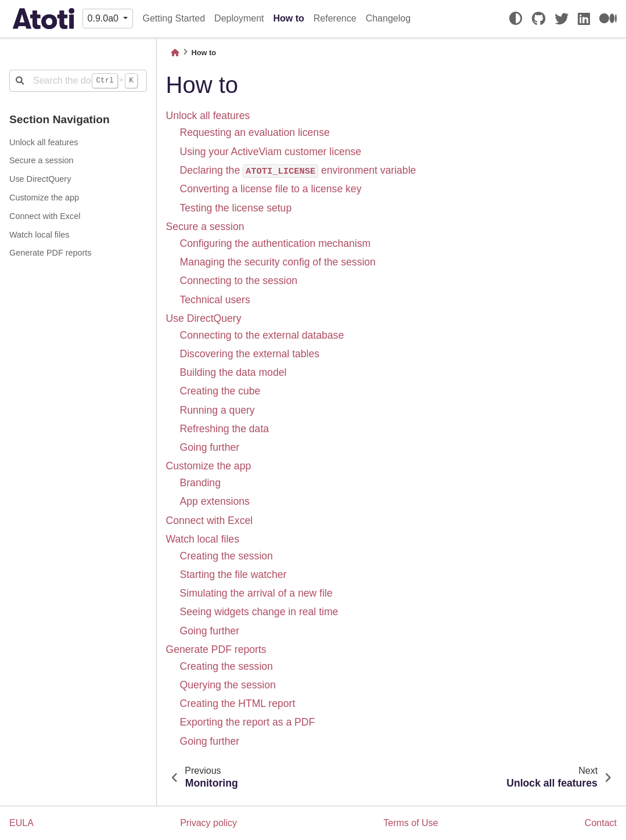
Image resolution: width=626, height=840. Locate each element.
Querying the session (228, 685)
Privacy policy (208, 823)
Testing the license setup (236, 208)
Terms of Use (411, 823)
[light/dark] (516, 19)
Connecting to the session (239, 281)
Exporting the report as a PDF (248, 722)
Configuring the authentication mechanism (276, 243)
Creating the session (226, 556)
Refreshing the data (225, 429)
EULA (21, 823)
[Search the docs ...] (78, 81)
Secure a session (41, 160)
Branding (200, 483)
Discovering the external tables (250, 354)
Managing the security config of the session (278, 262)
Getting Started (174, 18)
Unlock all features (44, 142)
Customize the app (44, 198)
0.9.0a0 (105, 18)
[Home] (175, 53)
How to (288, 18)
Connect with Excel (45, 216)
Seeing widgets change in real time (259, 612)
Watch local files (39, 235)
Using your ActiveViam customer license (271, 152)
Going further (210, 447)
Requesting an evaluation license (255, 132)
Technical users (215, 300)
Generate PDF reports (51, 253)
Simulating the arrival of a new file (256, 593)
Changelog (388, 18)
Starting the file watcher (233, 575)
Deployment (239, 18)
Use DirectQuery (40, 179)
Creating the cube (220, 391)
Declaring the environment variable (298, 170)
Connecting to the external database (262, 335)
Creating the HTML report (238, 703)
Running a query (217, 410)
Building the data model (233, 372)
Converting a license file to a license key (271, 189)
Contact (601, 823)
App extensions (215, 501)
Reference (335, 18)
